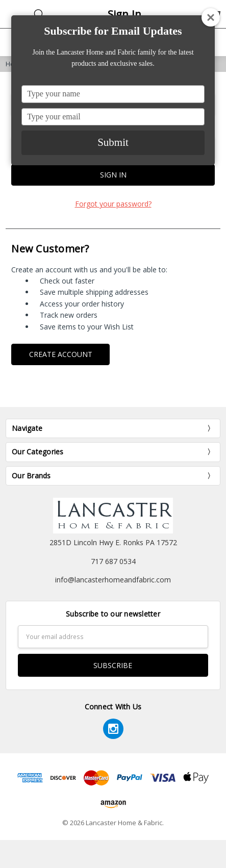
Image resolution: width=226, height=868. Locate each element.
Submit (113, 142)
